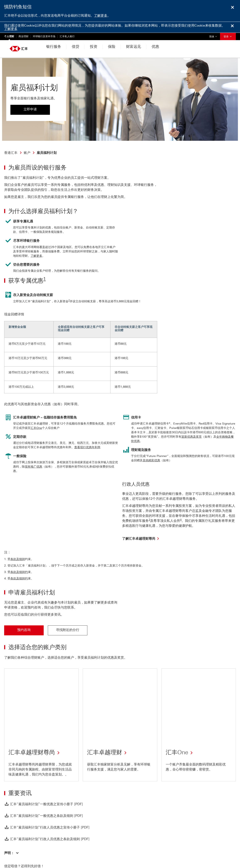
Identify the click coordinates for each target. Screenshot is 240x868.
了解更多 (101, 15)
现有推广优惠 (33, 467)
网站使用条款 (34, 851)
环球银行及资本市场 (44, 36)
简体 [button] (214, 35)
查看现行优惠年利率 (87, 447)
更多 (75, 851)
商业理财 (24, 36)
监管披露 (64, 851)
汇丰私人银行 (67, 36)
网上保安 (50, 851)
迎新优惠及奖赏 (192, 437)
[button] (12, 779)
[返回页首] (13, 805)
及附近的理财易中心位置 (91, 833)
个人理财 (9, 36)
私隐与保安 (16, 851)
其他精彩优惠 (151, 460)
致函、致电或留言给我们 (31, 833)
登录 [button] (228, 37)
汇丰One (36, 428)
